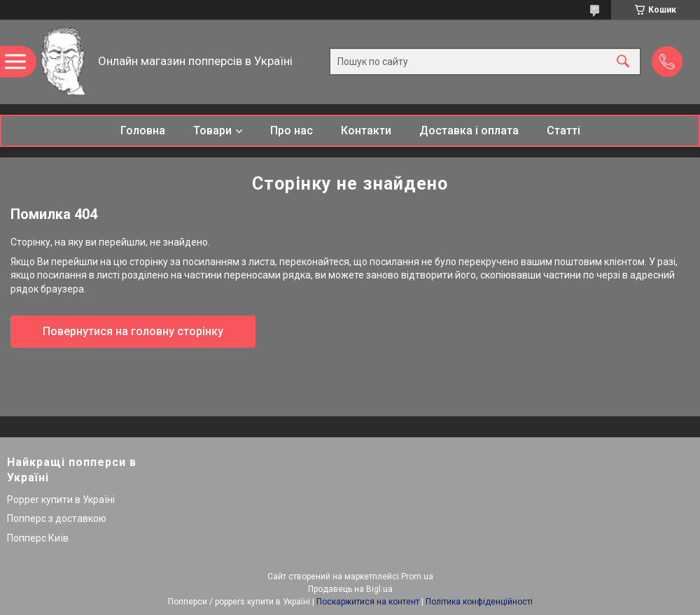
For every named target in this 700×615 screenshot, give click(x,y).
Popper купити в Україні (61, 500)
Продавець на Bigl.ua (350, 589)
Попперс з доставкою (57, 518)
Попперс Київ (38, 538)
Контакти (366, 130)
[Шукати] (623, 62)
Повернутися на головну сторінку (133, 331)
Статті (563, 130)
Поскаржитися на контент (368, 602)
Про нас (292, 130)
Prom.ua (417, 577)
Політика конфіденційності (479, 602)
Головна (143, 130)
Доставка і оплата (469, 130)
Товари (212, 130)
